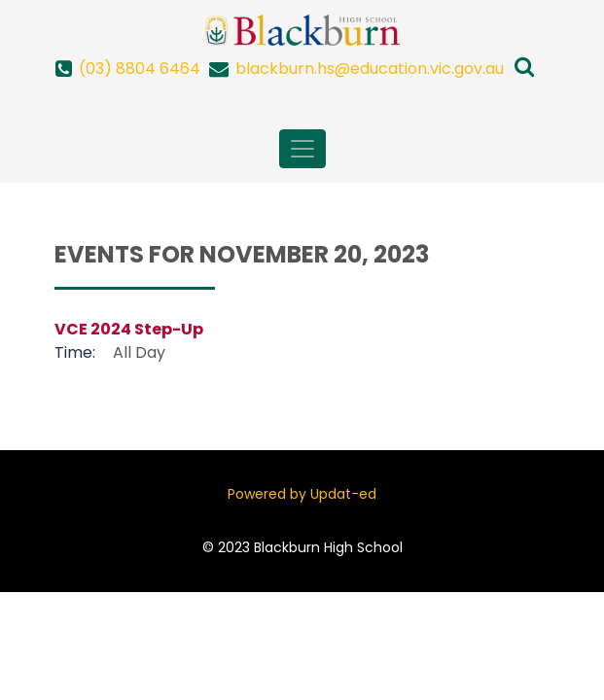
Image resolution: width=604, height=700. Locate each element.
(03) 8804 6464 (140, 69)
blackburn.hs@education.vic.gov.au (370, 69)
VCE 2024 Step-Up (129, 329)
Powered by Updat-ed (302, 494)
